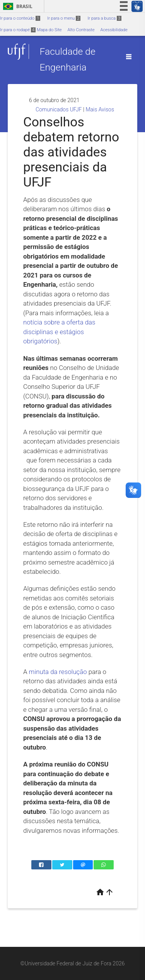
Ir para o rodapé (18, 30)
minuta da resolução (58, 672)
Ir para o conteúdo (20, 18)
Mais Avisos (100, 109)
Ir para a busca (104, 18)
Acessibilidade (114, 30)
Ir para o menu (64, 18)
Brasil (16, 6)
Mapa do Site (49, 30)
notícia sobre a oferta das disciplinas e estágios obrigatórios (59, 332)
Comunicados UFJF (59, 109)
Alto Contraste (81, 30)
